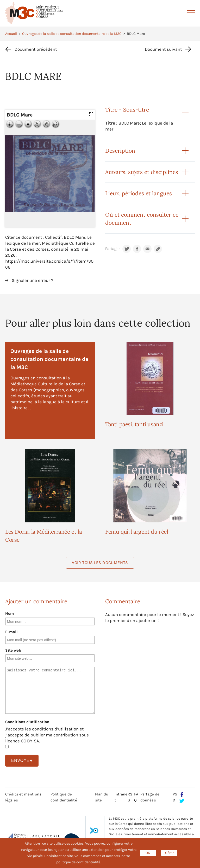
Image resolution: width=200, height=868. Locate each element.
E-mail (11, 632)
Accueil (11, 34)
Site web (13, 650)
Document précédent (36, 49)
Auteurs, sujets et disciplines (142, 172)
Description (120, 151)
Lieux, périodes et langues (139, 193)
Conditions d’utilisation (27, 722)
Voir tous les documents (100, 563)
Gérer (169, 853)
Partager (113, 249)
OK (148, 853)
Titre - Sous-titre (127, 110)
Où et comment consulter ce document (142, 219)
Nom (10, 613)
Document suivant (163, 49)
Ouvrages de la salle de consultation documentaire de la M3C (72, 34)
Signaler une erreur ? (32, 280)
